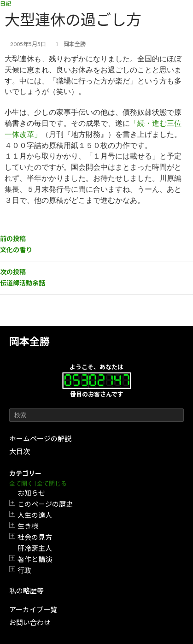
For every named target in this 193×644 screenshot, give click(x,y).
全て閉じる (52, 483)
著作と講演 (35, 559)
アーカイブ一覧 (33, 609)
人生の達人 (35, 515)
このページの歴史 (45, 504)
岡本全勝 (29, 341)
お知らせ (31, 493)
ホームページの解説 (40, 438)
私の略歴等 (26, 591)
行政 (24, 570)
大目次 (20, 451)
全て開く (21, 483)
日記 (6, 3)
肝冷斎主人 (35, 548)
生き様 (28, 526)
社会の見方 (35, 537)
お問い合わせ (30, 622)
